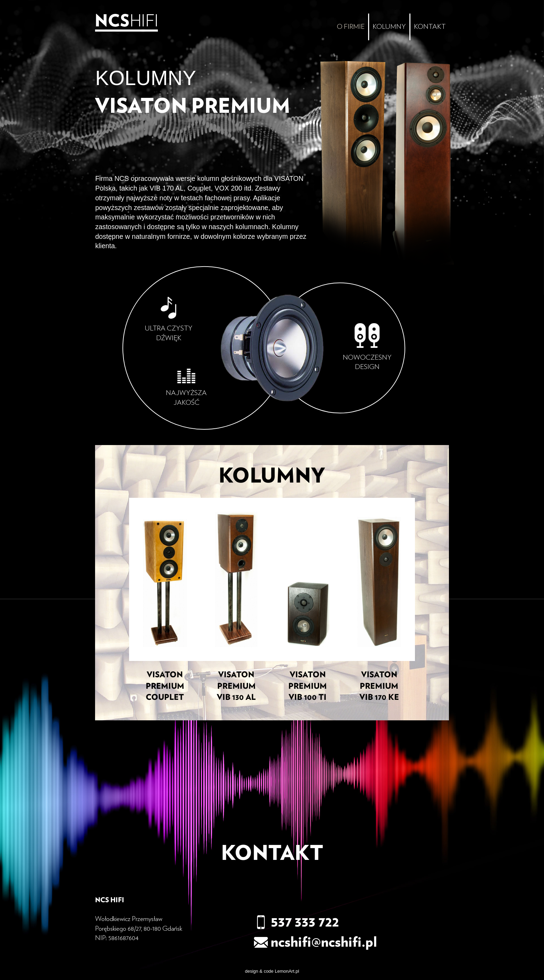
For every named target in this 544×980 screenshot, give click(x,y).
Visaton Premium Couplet (165, 686)
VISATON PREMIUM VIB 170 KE (379, 686)
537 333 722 (296, 922)
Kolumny (389, 27)
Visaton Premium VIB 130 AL (236, 686)
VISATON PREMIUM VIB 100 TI (308, 686)
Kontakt (430, 27)
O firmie (351, 27)
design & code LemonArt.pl (272, 971)
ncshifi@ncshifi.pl (316, 942)
